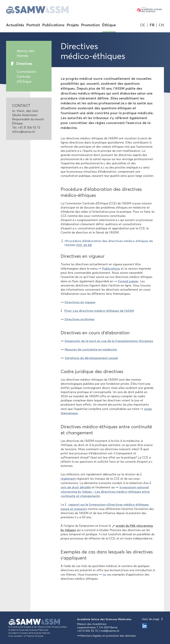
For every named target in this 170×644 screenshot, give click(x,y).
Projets (73, 25)
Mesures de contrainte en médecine (91, 349)
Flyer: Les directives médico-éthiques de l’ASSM (99, 311)
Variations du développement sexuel (91, 358)
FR (152, 25)
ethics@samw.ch (24, 132)
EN (161, 25)
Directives (24, 64)
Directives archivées (80, 319)
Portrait (33, 25)
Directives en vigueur (80, 302)
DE (143, 25)
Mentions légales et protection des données (108, 636)
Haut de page (153, 619)
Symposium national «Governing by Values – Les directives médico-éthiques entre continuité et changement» (105, 492)
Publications (53, 25)
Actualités (15, 25)
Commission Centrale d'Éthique (26, 77)
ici (105, 574)
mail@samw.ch (110, 631)
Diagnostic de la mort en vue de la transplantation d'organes (109, 341)
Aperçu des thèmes (25, 53)
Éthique (109, 25)
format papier (128, 281)
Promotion (90, 25)
